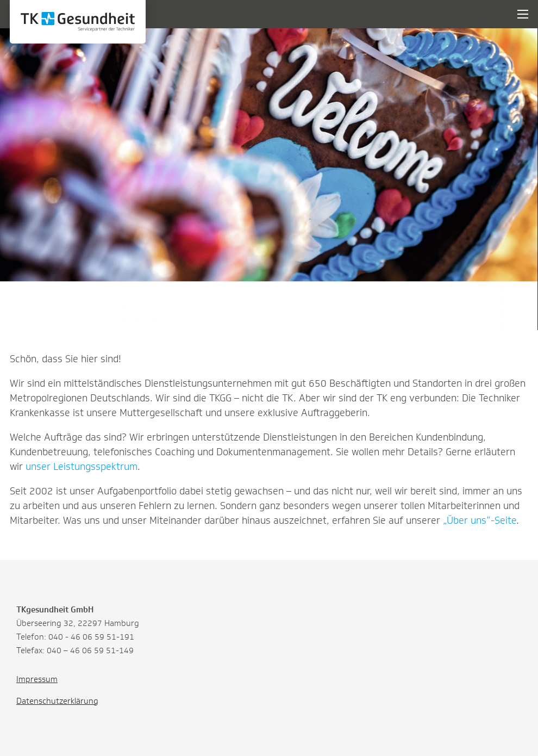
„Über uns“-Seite (480, 520)
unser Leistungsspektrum (82, 467)
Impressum (37, 679)
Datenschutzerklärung (57, 701)
